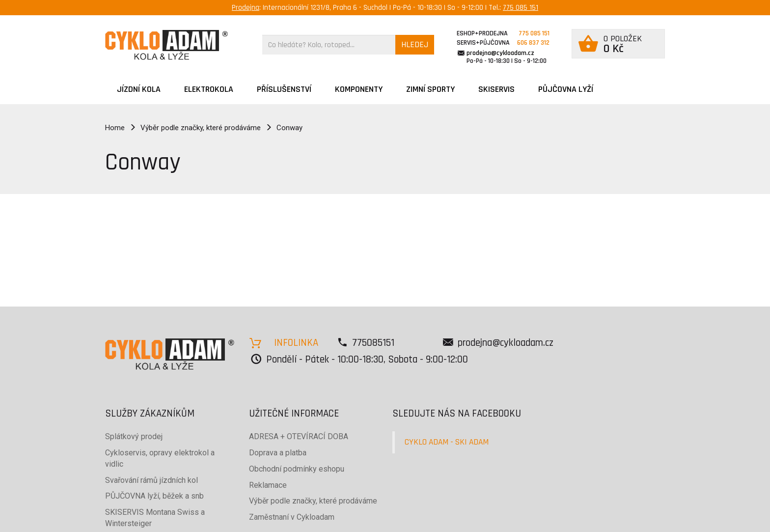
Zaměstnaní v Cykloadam (292, 517)
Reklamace (268, 485)
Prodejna (246, 8)
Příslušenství (284, 89)
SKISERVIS (496, 89)
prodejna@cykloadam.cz (500, 53)
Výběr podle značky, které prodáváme (201, 128)
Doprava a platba (278, 453)
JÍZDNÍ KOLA (139, 89)
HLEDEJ (415, 44)
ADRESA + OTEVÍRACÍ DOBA (299, 436)
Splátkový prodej (134, 436)
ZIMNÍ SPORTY (430, 89)
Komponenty (359, 89)
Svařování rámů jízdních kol (151, 480)
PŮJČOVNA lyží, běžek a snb (154, 496)
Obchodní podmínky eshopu (297, 469)
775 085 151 (521, 8)
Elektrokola (209, 89)
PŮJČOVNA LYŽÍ (566, 89)
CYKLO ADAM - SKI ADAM (447, 442)
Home (115, 128)
